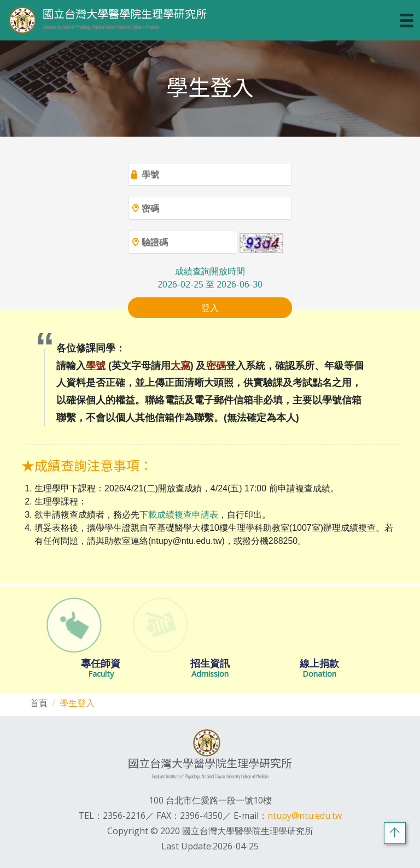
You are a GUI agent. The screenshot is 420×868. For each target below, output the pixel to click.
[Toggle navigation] (407, 20)
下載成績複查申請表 (179, 515)
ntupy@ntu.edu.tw (305, 816)
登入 (210, 308)
